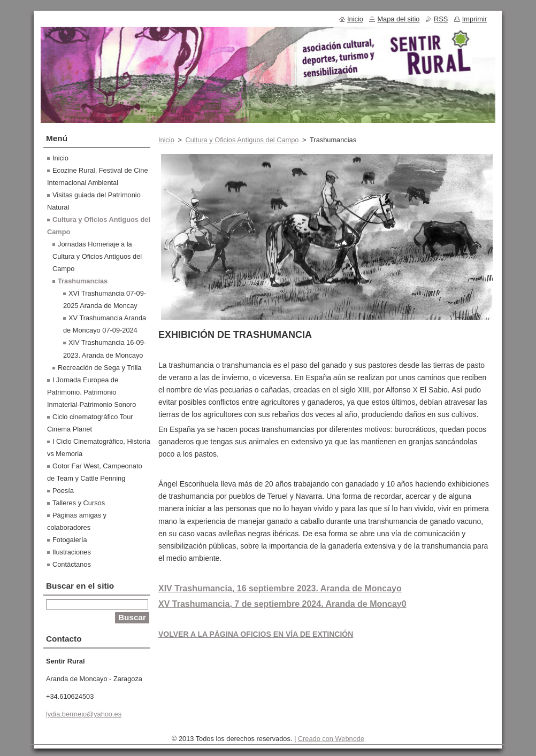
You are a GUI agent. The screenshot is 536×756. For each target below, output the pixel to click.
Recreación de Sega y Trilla (100, 368)
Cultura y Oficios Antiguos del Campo (242, 140)
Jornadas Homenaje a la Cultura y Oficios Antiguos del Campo (97, 256)
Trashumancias (83, 281)
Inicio (166, 140)
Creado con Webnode (331, 739)
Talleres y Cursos (79, 503)
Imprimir (474, 19)
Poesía (63, 491)
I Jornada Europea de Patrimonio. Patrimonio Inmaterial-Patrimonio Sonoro (91, 392)
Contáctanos (72, 564)
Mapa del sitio (398, 19)
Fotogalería (70, 540)
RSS (441, 19)
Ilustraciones (72, 552)
